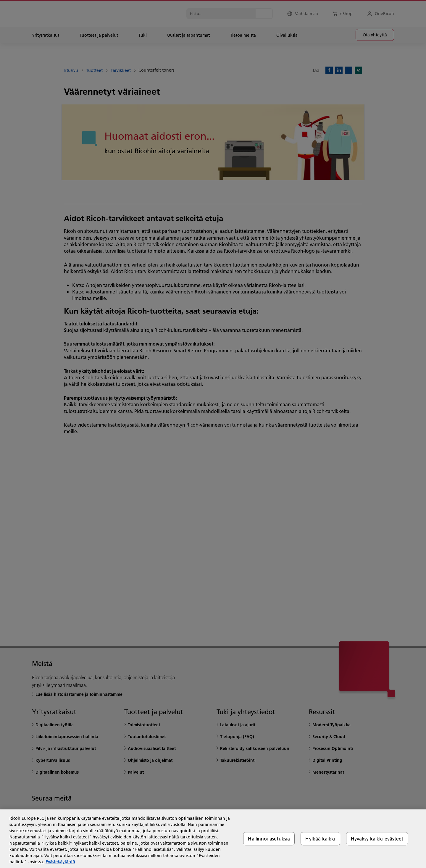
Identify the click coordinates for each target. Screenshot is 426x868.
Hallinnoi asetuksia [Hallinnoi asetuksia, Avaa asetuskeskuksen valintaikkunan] (269, 839)
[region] (213, 839)
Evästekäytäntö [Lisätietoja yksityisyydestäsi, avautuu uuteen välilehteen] (60, 862)
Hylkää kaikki (320, 839)
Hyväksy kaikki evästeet (377, 839)
